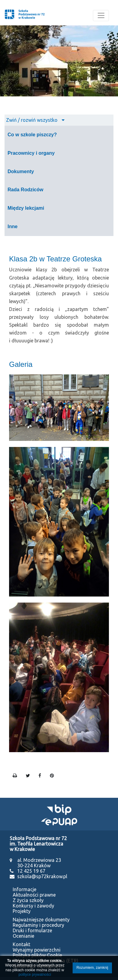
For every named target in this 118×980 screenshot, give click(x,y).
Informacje (25, 889)
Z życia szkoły (28, 900)
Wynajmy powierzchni (37, 950)
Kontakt (21, 944)
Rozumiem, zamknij (92, 968)
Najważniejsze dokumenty (41, 920)
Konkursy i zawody (33, 906)
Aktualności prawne (34, 895)
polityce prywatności (35, 975)
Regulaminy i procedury (38, 925)
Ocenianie (23, 936)
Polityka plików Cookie (37, 955)
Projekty (22, 911)
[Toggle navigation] (101, 16)
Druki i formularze (32, 930)
